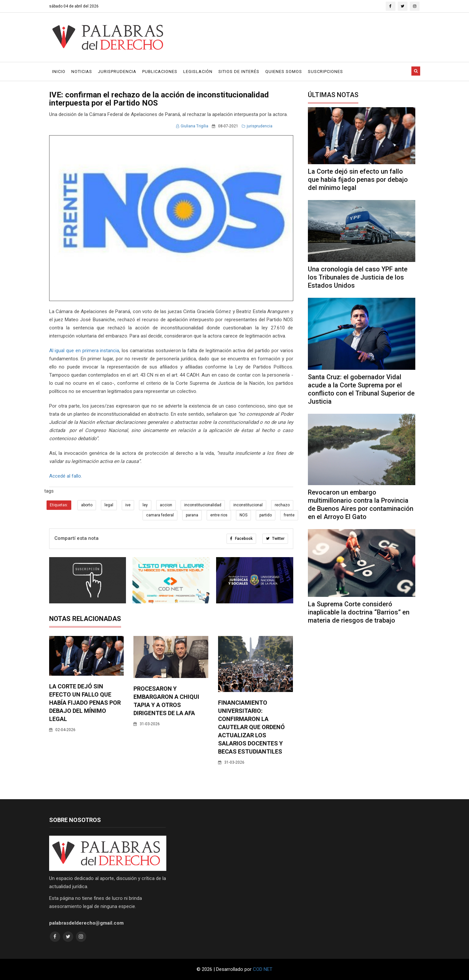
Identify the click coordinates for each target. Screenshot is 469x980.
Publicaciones (160, 72)
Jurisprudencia (117, 72)
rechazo (282, 505)
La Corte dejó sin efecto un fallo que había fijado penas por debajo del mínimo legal (85, 703)
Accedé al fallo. (66, 476)
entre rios (219, 515)
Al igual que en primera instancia (84, 351)
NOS (243, 515)
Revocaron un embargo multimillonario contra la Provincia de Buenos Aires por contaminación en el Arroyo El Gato (361, 504)
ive (128, 505)
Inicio (59, 72)
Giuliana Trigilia (192, 126)
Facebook (241, 539)
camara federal (160, 515)
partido (266, 515)
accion (166, 505)
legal (109, 505)
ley (145, 505)
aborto (87, 505)
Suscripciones (325, 72)
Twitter (275, 539)
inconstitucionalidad (203, 505)
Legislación (198, 72)
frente (289, 515)
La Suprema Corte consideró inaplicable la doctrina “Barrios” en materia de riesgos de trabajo (359, 612)
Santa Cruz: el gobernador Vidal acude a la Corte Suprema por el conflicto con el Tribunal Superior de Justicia (361, 389)
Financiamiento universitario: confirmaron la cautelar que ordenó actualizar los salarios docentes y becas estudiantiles (251, 727)
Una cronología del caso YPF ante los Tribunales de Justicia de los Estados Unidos (358, 277)
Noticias (82, 72)
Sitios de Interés (239, 72)
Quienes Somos (284, 72)
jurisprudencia (257, 126)
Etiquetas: (59, 505)
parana (192, 515)
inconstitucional (248, 505)
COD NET (263, 969)
